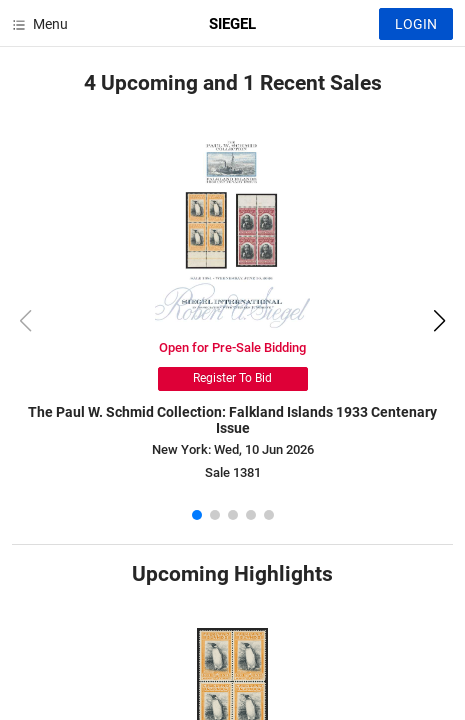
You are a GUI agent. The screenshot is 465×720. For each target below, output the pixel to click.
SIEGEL (232, 24)
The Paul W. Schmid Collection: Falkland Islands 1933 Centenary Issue (232, 420)
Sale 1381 (233, 472)
